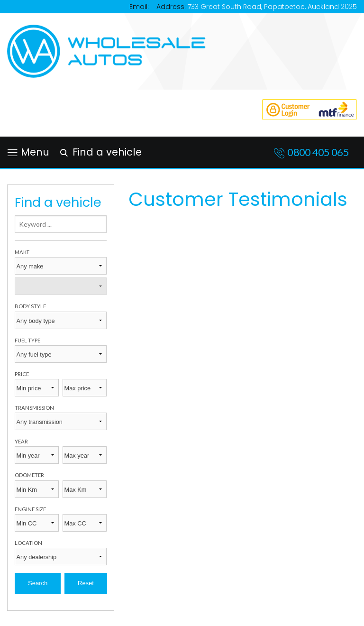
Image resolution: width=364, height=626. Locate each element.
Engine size (30, 509)
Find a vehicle (99, 152)
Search (38, 583)
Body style (30, 306)
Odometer (29, 475)
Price (22, 374)
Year (21, 441)
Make (22, 252)
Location (28, 543)
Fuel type (27, 340)
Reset (86, 583)
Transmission (34, 408)
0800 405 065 (318, 152)
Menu (28, 152)
